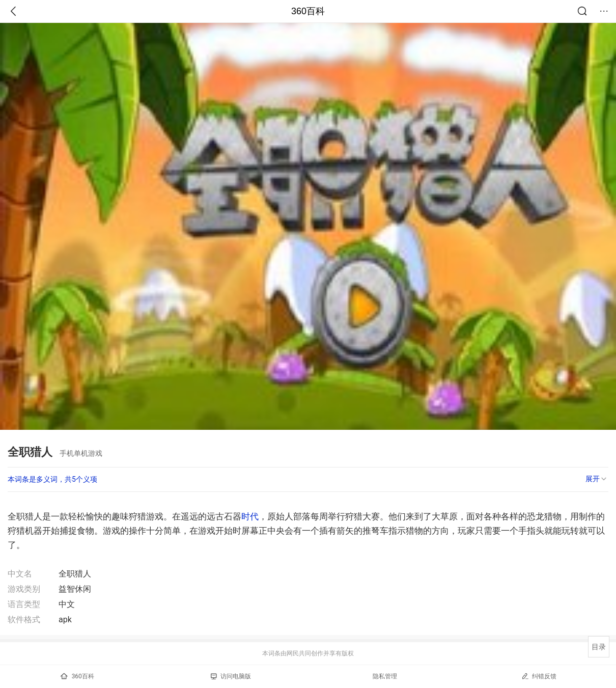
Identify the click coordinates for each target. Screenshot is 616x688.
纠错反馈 (539, 676)
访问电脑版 (231, 676)
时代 (250, 516)
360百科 (308, 11)
